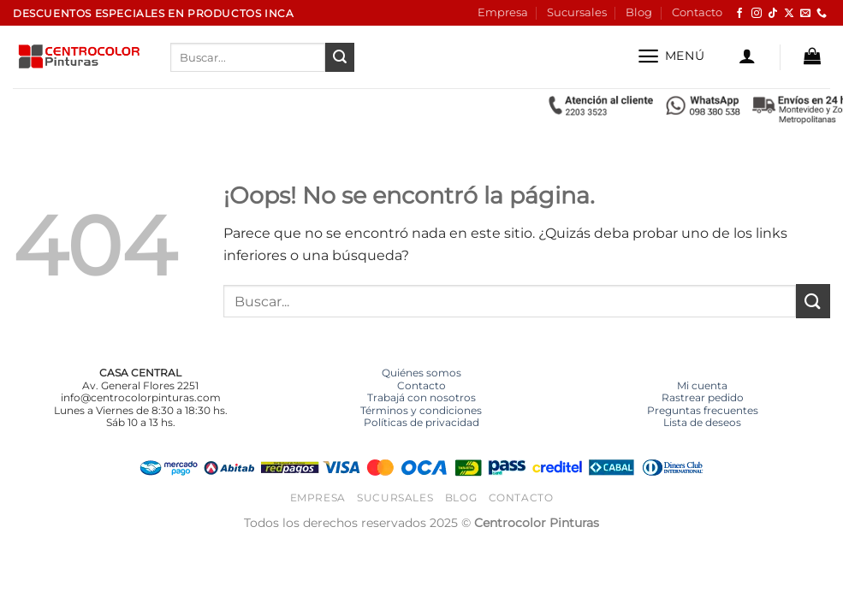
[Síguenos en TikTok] (773, 14)
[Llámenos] (822, 14)
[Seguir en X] (789, 14)
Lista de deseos (702, 422)
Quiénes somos (421, 373)
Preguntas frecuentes (703, 410)
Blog (639, 12)
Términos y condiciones (421, 410)
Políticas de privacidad (421, 422)
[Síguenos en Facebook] (739, 14)
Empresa (503, 12)
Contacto (697, 12)
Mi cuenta (702, 385)
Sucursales (577, 12)
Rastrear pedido (703, 397)
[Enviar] (340, 57)
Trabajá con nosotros (421, 397)
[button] (671, 56)
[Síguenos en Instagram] (757, 14)
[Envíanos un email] (805, 14)
